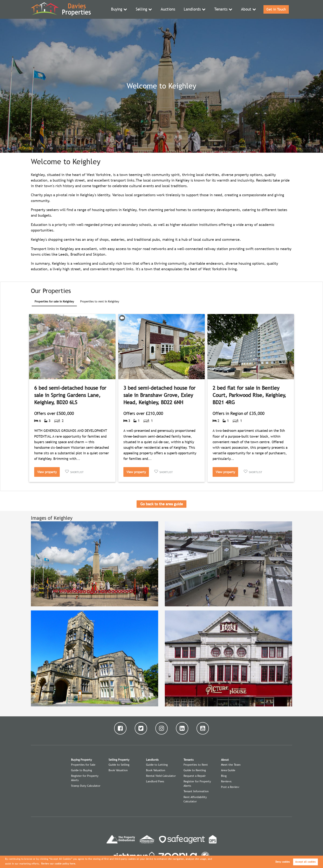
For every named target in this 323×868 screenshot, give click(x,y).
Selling (143, 9)
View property (47, 472)
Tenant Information (196, 791)
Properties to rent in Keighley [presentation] (100, 301)
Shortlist (77, 472)
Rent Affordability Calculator (195, 799)
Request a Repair (195, 776)
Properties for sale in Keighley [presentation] (54, 301)
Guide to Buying (81, 770)
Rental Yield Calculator (161, 776)
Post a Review (230, 787)
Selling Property (119, 760)
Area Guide (228, 770)
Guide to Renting (195, 770)
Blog (224, 776)
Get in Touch (276, 9)
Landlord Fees (155, 781)
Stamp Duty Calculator (86, 786)
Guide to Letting (157, 765)
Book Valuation (118, 770)
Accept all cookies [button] (305, 862)
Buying (119, 9)
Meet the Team (231, 765)
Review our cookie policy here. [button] (59, 864)
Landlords (193, 9)
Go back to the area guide (162, 504)
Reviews (226, 781)
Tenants (221, 9)
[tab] (54, 302)
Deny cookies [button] (283, 862)
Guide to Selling (119, 765)
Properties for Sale (83, 765)
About (245, 9)
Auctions (169, 9)
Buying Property (81, 760)
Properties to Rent (196, 765)
